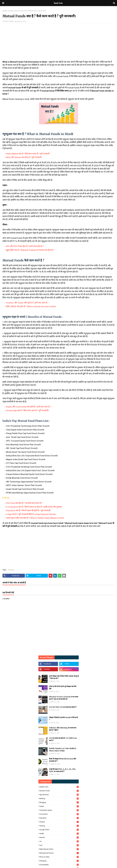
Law (59, 845)
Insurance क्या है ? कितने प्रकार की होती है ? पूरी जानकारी (28, 510)
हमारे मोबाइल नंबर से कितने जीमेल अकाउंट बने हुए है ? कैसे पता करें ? (64, 677)
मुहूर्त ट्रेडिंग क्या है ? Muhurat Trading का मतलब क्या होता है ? (30, 250)
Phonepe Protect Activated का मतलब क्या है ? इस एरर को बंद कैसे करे (64, 698)
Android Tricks (59, 791)
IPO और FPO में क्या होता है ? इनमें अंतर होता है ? (25, 246)
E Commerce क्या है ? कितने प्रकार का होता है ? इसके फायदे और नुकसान (34, 507)
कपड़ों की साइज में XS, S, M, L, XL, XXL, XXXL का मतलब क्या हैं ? (63, 770)
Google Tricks (59, 830)
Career (59, 806)
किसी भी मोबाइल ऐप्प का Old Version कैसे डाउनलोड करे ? (63, 760)
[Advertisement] (58, 43)
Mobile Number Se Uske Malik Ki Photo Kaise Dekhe (63, 750)
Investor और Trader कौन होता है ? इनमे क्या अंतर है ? (27, 303)
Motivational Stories (59, 853)
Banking (11, 11)
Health (59, 834)
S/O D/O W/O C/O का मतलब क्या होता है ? (63, 707)
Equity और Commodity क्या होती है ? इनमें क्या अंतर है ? (28, 407)
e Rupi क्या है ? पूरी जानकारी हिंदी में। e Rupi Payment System (31, 514)
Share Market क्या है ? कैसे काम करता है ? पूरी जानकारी (28, 154)
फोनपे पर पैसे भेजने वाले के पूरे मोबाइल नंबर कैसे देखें (63, 688)
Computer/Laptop (59, 810)
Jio (59, 841)
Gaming (59, 826)
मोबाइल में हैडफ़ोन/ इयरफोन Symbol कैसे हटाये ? (64, 719)
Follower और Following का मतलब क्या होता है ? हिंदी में (63, 729)
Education (59, 818)
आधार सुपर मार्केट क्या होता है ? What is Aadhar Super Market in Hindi (35, 518)
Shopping (59, 861)
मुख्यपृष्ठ (5, 11)
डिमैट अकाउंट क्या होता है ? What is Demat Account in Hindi (31, 306)
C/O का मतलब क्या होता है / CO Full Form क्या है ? (63, 739)
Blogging (59, 802)
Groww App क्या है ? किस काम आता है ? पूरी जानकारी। (28, 410)
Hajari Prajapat (9, 21)
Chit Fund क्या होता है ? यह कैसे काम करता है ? (24, 503)
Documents (59, 814)
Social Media (59, 865)
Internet (59, 837)
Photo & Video (59, 857)
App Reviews (59, 795)
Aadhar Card (59, 787)
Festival (59, 822)
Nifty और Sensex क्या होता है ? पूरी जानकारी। (24, 157)
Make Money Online (59, 849)
